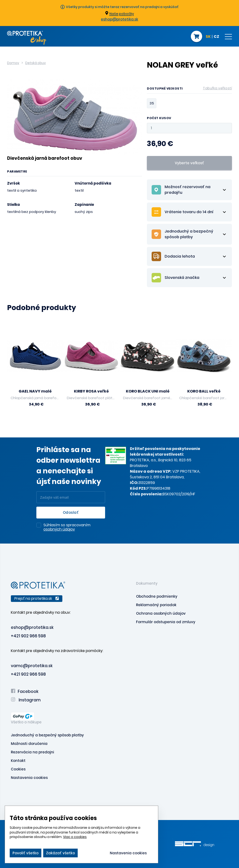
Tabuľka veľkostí (217, 88)
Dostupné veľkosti (189, 89)
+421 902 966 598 (28, 636)
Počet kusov (159, 118)
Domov (13, 63)
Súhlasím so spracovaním (67, 527)
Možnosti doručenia (29, 744)
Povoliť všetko (26, 853)
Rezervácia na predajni (32, 752)
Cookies (18, 769)
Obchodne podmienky (157, 596)
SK (208, 37)
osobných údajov (59, 529)
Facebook (25, 691)
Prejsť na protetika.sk (37, 598)
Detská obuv (36, 63)
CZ (216, 37)
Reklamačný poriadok (156, 605)
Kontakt (18, 761)
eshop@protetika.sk (119, 19)
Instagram (26, 700)
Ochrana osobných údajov (161, 613)
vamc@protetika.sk (32, 666)
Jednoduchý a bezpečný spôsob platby (47, 735)
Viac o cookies (75, 837)
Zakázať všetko (60, 853)
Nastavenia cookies (29, 778)
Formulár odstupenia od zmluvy (166, 622)
